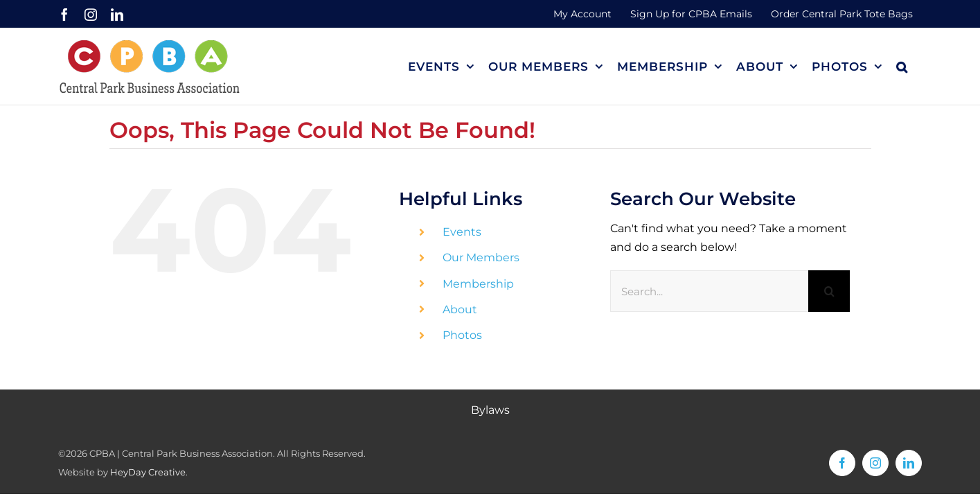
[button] (916, 67)
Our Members (481, 257)
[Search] (829, 291)
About (460, 309)
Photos (462, 335)
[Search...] (710, 291)
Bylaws (490, 410)
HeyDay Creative (148, 472)
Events (462, 232)
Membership (478, 284)
